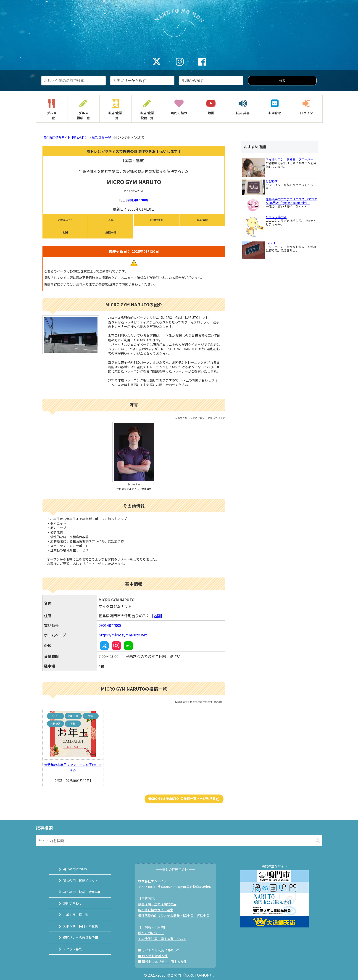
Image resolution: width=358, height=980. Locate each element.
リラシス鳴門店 (276, 217)
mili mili (271, 243)
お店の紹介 (65, 220)
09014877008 (137, 200)
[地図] (157, 616)
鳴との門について (76, 869)
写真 (111, 220)
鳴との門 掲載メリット (80, 880)
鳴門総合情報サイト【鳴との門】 (66, 137)
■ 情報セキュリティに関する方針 (162, 961)
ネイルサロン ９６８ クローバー (290, 159)
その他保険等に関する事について (162, 939)
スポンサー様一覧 (76, 915)
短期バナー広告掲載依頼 (80, 938)
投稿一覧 (111, 232)
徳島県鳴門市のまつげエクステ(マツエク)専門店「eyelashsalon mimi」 (291, 201)
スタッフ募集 (72, 949)
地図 (65, 232)
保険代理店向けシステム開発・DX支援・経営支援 (174, 916)
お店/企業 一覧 (101, 137)
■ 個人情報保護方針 (153, 956)
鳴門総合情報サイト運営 (156, 910)
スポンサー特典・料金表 (80, 926)
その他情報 (156, 220)
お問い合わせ (72, 903)
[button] (318, 841)
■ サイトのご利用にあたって (159, 950)
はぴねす (272, 181)
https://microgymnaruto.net (123, 635)
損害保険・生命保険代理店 (157, 904)
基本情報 (202, 220)
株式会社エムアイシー (154, 881)
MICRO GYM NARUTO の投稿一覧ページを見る (184, 798)
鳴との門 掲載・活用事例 (82, 892)
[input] (179, 841)
